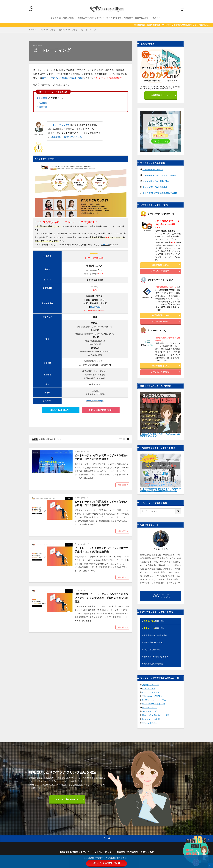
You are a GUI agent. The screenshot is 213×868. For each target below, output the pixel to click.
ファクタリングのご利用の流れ (156, 181)
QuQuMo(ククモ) (150, 711)
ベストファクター (150, 723)
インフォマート (149, 688)
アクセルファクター (151, 685)
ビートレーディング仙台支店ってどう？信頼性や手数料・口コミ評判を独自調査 (101, 457)
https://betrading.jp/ (95, 401)
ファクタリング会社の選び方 (119, 18)
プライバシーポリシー (103, 852)
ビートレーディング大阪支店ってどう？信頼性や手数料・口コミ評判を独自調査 (101, 550)
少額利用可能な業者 (152, 649)
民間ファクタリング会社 (68, 30)
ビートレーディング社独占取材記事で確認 (62, 78)
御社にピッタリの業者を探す (106, 863)
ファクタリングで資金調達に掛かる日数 (160, 193)
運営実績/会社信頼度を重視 (155, 635)
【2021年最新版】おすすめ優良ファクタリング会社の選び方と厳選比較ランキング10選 (160, 490)
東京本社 (43, 98)
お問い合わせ (148, 852)
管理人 (155, 18)
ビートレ (105, 245)
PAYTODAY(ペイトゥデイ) (153, 704)
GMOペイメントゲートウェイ (155, 700)
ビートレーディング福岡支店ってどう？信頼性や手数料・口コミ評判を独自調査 (101, 503)
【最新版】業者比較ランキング (74, 852)
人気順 (42, 439)
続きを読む (122, 485)
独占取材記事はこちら (60, 410)
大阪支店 (43, 103)
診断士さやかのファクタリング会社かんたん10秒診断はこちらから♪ (160, 435)
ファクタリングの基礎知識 (62, 18)
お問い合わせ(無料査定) (101, 410)
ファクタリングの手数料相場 (155, 187)
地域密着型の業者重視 (153, 664)
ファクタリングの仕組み (153, 170)
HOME (34, 30)
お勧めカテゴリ (53, 439)
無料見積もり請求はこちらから (67, 137)
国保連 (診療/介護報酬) (153, 642)
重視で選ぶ (154, 621)
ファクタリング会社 (48, 30)
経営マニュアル (142, 18)
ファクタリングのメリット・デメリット (160, 175)
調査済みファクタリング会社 (90, 18)
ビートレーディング (89, 30)
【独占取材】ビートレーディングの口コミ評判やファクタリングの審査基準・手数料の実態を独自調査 (101, 598)
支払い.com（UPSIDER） (153, 696)
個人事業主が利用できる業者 (156, 657)
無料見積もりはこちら (161, 95)
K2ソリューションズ (151, 719)
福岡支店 (43, 107)
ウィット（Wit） (149, 707)
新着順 (35, 439)
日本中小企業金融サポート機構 (155, 715)
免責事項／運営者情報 (127, 852)
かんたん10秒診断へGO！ (67, 799)
